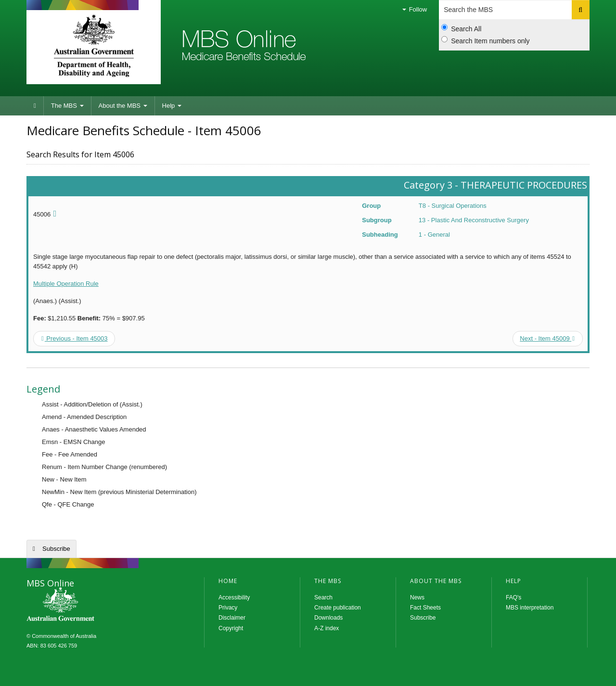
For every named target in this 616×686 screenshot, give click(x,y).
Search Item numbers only (485, 40)
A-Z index (327, 628)
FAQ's (513, 597)
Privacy (228, 608)
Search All (461, 28)
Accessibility (234, 597)
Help (172, 106)
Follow (415, 9)
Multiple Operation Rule (66, 284)
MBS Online (87, 605)
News (417, 597)
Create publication (338, 608)
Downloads (328, 618)
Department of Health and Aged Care (94, 46)
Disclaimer (232, 618)
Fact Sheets (425, 608)
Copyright (231, 628)
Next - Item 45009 (547, 338)
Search (323, 597)
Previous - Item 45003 (75, 338)
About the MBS (123, 106)
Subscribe (56, 549)
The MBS (67, 106)
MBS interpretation (530, 608)
